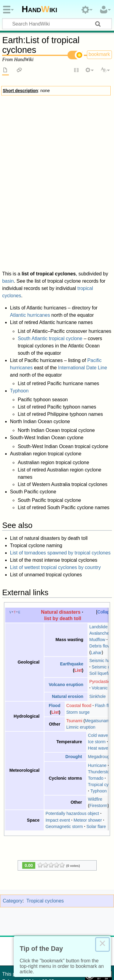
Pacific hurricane (57, 186)
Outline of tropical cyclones (57, 201)
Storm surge (64, 137)
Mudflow (97, 591)
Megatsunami (98, 672)
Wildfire (95, 750)
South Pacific (78, 192)
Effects (13, 131)
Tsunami (74, 672)
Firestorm (98, 757)
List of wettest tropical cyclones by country (55, 519)
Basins (12, 159)
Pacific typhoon (89, 186)
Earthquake (72, 615)
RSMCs (30, 159)
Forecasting (95, 159)
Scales (47, 159)
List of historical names (50, 180)
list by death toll (63, 569)
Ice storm (97, 693)
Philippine (33, 192)
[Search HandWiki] (57, 24)
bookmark (99, 54)
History (18, 180)
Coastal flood (79, 657)
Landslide (98, 578)
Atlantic (31, 186)
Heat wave (98, 699)
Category (13, 852)
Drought (74, 708)
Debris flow (100, 597)
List (78, 621)
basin (8, 232)
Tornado (96, 730)
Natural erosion (68, 648)
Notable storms (68, 143)
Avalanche (99, 585)
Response (40, 143)
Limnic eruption (81, 678)
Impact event (58, 771)
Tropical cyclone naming (31, 173)
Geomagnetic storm (64, 778)
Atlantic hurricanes (30, 266)
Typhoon (19, 342)
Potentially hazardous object (72, 765)
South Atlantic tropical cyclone (50, 290)
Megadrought (100, 708)
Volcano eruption (66, 636)
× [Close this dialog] (102, 944)
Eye (95, 122)
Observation (68, 159)
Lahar (96, 604)
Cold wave (98, 686)
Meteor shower (88, 771)
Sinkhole (98, 648)
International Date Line (83, 319)
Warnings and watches (27, 137)
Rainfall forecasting (37, 165)
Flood (54, 657)
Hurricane (97, 716)
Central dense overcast (37, 122)
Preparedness (93, 137)
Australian (54, 192)
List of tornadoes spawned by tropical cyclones (60, 504)
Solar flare (96, 778)
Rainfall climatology (77, 165)
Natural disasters (61, 563)
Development (75, 122)
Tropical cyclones (57, 104)
